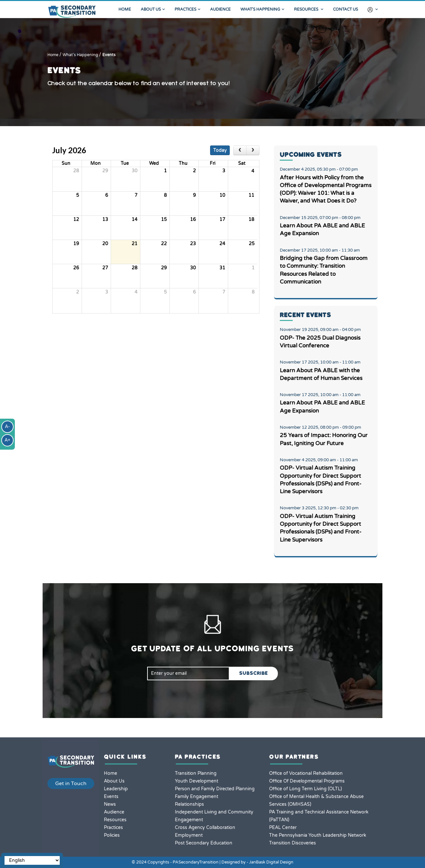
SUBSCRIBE (254, 673)
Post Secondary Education (204, 843)
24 (222, 244)
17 (222, 219)
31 (222, 268)
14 (135, 219)
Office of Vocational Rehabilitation (306, 773)
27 (105, 268)
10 (222, 195)
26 (76, 268)
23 (193, 244)
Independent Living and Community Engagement (214, 816)
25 (252, 244)
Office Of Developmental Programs (307, 781)
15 (164, 219)
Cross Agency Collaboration (205, 828)
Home (125, 9)
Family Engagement (197, 797)
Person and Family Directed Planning (215, 789)
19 (76, 244)
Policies (112, 835)
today (220, 150)
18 (251, 219)
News (110, 804)
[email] (188, 673)
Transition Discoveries (293, 843)
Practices (185, 9)
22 (164, 244)
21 (135, 244)
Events (109, 55)
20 (105, 244)
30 (135, 171)
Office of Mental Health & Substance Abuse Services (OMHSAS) (316, 800)
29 (105, 171)
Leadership (116, 789)
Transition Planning (196, 773)
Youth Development (197, 781)
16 (193, 219)
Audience (220, 9)
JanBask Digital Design (271, 862)
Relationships (189, 804)
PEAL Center (283, 828)
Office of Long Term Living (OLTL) (305, 789)
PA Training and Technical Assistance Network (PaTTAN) (319, 816)
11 (251, 195)
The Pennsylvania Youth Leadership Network (318, 835)
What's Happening (260, 9)
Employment (189, 835)
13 (105, 219)
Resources (307, 9)
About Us (151, 9)
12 (76, 219)
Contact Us (345, 9)
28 (76, 171)
